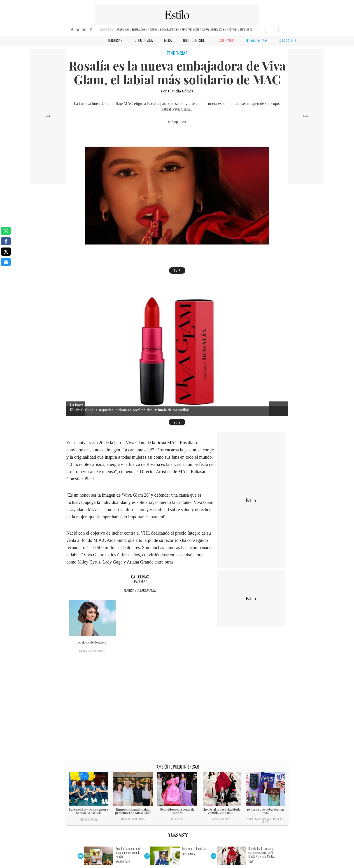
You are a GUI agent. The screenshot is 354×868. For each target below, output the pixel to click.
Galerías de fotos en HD (92, 651)
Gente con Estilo (89, 820)
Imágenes (139, 581)
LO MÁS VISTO (177, 835)
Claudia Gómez (181, 91)
